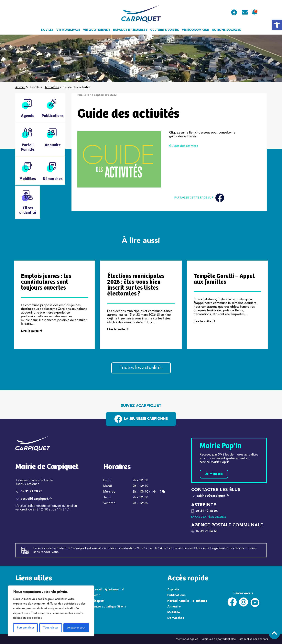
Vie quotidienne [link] (97, 30)
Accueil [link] (20, 87)
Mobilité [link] (174, 612)
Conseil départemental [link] (108, 590)
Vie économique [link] (195, 30)
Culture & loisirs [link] (165, 30)
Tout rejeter (51, 628)
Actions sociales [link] (226, 30)
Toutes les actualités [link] (141, 368)
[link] (277, 25)
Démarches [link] (176, 618)
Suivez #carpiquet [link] (141, 406)
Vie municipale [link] (68, 30)
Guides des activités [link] (184, 146)
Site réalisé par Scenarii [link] (253, 639)
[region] (51, 611)
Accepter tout (76, 628)
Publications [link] (176, 595)
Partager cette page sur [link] (199, 198)
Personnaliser (26, 628)
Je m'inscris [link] (214, 474)
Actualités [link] (52, 87)
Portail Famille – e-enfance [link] (187, 601)
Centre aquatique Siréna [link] (109, 607)
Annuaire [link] (174, 607)
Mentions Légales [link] (187, 639)
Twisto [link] (96, 595)
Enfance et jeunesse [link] (130, 30)
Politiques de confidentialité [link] (218, 639)
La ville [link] (47, 30)
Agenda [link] (173, 590)
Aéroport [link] (98, 601)
